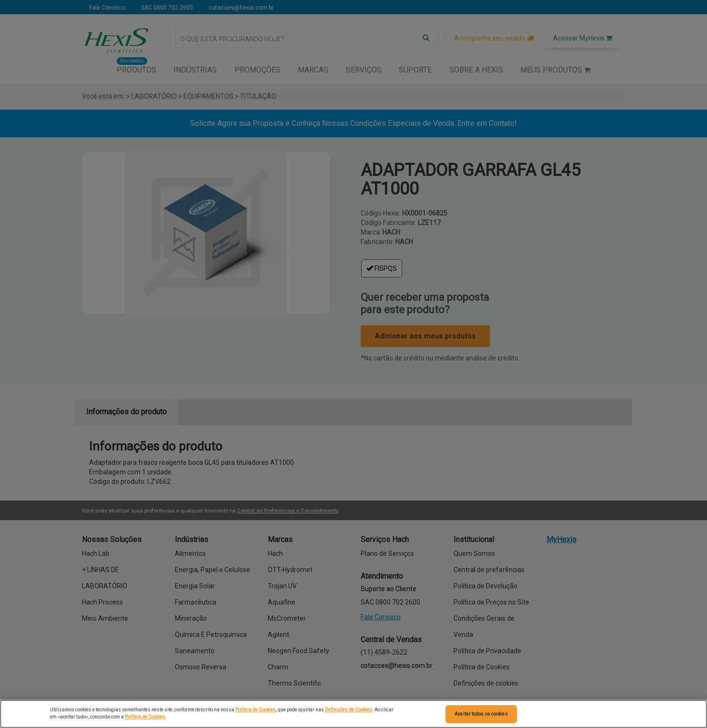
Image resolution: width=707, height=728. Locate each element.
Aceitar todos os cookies (481, 714)
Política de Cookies (256, 710)
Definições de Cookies (348, 710)
